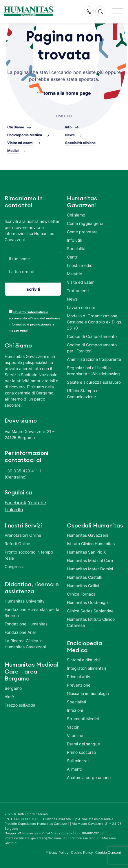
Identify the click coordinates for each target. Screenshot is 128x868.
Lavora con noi (81, 307)
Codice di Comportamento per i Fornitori (92, 348)
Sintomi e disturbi (83, 660)
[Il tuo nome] (33, 258)
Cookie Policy (82, 852)
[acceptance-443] (11, 311)
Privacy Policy (57, 852)
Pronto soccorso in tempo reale (29, 555)
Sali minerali (78, 761)
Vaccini (74, 727)
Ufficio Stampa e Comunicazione (83, 394)
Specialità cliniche (80, 143)
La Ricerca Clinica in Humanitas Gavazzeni (25, 644)
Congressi (14, 566)
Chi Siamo (16, 127)
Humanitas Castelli (84, 577)
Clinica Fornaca (81, 594)
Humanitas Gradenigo (87, 602)
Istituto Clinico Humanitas (91, 544)
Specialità (76, 249)
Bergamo (13, 688)
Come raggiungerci (85, 223)
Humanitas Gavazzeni (87, 535)
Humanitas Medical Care (90, 560)
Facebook (15, 503)
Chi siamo (76, 215)
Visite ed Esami (81, 282)
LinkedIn (14, 509)
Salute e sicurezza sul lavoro (94, 382)
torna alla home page (67, 93)
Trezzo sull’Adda (20, 705)
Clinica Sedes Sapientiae (90, 611)
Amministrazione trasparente (94, 359)
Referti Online (17, 544)
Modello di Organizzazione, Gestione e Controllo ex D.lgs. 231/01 (95, 322)
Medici (13, 151)
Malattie (74, 274)
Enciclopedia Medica (25, 135)
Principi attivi (79, 677)
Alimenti (74, 769)
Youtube (37, 503)
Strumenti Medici (83, 719)
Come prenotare (82, 232)
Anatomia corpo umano (89, 777)
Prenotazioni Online (23, 535)
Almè (9, 697)
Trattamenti (78, 291)
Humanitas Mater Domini (90, 569)
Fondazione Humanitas (26, 624)
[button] (117, 11)
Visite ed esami (20, 143)
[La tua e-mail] (33, 271)
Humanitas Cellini (83, 586)
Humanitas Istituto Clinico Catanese (91, 622)
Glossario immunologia (88, 693)
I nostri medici (80, 265)
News (70, 135)
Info (68, 127)
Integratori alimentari (86, 668)
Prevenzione (79, 685)
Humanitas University (25, 601)
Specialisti (76, 702)
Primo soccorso (81, 752)
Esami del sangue (83, 744)
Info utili (74, 240)
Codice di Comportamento (92, 336)
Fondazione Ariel (20, 632)
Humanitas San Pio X (86, 552)
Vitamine (75, 735)
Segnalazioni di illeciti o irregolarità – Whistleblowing (93, 371)
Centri (73, 257)
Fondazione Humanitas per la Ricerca (32, 612)
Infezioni (75, 710)
